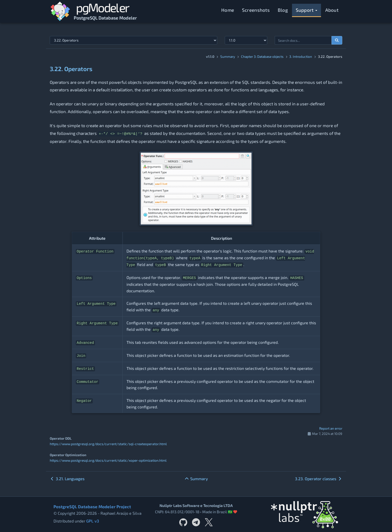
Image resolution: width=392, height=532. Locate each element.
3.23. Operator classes (319, 478)
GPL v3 (92, 521)
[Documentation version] (246, 40)
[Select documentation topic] (133, 40)
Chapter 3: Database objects (262, 56)
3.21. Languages (67, 478)
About (332, 10)
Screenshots (256, 10)
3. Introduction (301, 56)
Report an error (331, 428)
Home (228, 10)
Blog (283, 10)
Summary (228, 56)
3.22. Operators (71, 69)
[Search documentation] (337, 40)
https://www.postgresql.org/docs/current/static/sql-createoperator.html (107, 444)
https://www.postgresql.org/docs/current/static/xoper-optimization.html (107, 460)
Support (306, 10)
